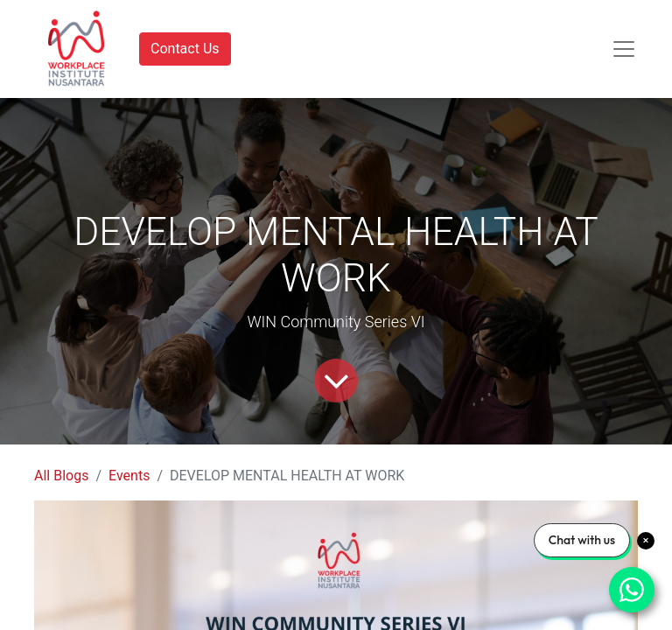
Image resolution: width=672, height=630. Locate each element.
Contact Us (185, 49)
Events (129, 476)
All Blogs (61, 476)
